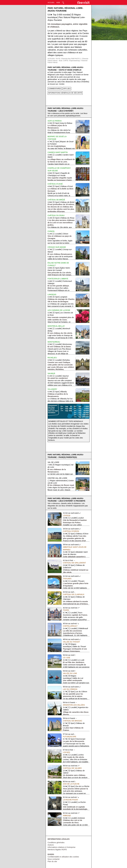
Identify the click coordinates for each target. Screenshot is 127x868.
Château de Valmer (72, 768)
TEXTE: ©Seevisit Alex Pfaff (65, 59)
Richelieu (52, 358)
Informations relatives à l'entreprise (62, 847)
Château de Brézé (56, 200)
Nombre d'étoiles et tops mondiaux (66, 421)
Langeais (52, 294)
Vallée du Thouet (71, 642)
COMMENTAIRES (55, 89)
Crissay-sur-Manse (57, 247)
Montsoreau (54, 342)
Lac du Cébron (70, 689)
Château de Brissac (73, 721)
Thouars (67, 579)
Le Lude (66, 658)
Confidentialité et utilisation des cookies (63, 857)
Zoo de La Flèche (71, 784)
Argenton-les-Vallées (74, 705)
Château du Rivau (56, 215)
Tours (66, 610)
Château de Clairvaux (74, 594)
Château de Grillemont (74, 563)
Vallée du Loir (70, 673)
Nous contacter (54, 859)
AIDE (58, 3)
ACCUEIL (51, 3)
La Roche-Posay (71, 800)
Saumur (51, 373)
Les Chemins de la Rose (59, 310)
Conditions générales (56, 843)
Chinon (51, 231)
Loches (66, 752)
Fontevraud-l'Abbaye (58, 279)
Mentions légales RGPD (57, 850)
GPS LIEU (67, 89)
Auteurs (51, 845)
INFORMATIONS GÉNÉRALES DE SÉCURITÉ (65, 93)
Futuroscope (70, 737)
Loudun (67, 515)
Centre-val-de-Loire (57, 478)
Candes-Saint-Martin (58, 152)
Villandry (52, 389)
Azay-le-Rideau (55, 121)
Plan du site (52, 861)
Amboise (67, 816)
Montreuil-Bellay (56, 326)
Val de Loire (53, 462)
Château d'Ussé (55, 184)
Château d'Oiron (71, 531)
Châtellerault (70, 626)
